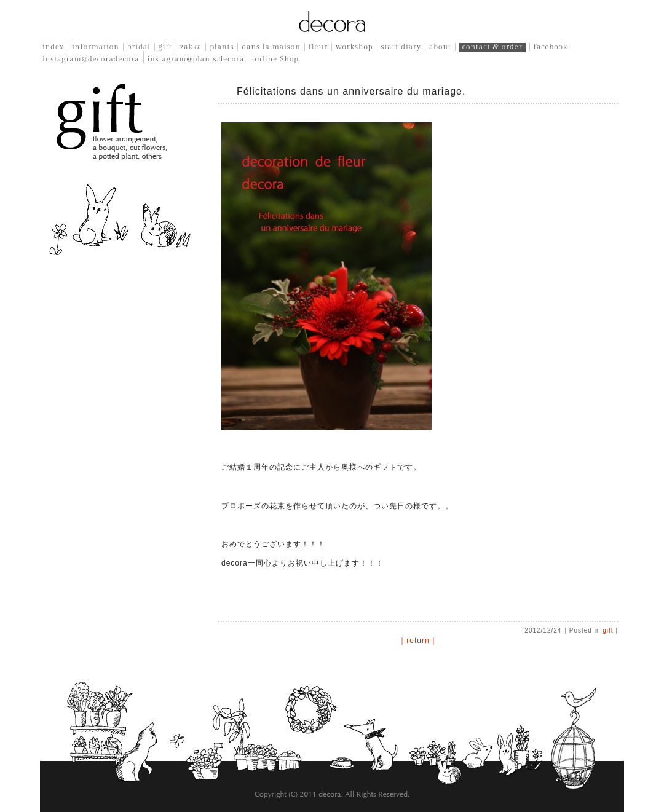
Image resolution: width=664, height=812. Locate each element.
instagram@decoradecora (91, 59)
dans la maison (271, 47)
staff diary (401, 47)
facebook (551, 47)
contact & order (492, 47)
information (96, 47)
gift (165, 47)
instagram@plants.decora (196, 59)
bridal (139, 47)
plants (222, 47)
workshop (354, 47)
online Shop (275, 59)
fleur (318, 47)
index (53, 47)
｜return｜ (418, 641)
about (440, 47)
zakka (191, 47)
